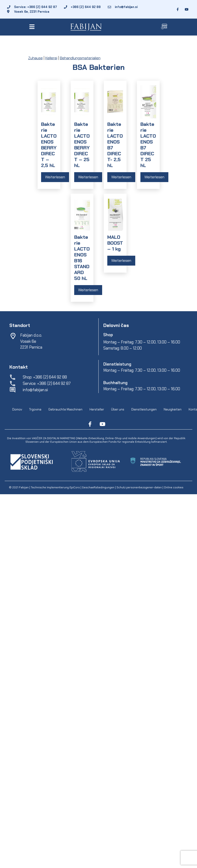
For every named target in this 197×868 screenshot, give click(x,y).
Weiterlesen (55, 177)
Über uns (118, 409)
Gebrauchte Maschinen (65, 409)
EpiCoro (75, 487)
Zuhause (35, 58)
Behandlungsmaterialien (80, 58)
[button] (33, 27)
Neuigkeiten (173, 409)
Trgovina (35, 409)
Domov (17, 409)
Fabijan (24, 487)
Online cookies (173, 487)
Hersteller (97, 409)
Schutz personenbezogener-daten (139, 487)
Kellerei (51, 58)
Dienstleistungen (144, 409)
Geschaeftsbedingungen (98, 487)
